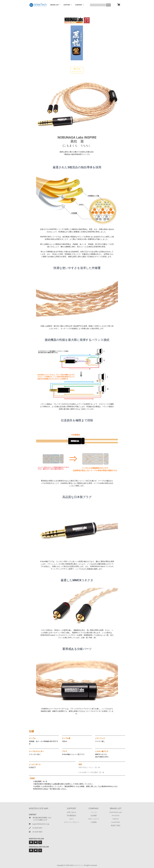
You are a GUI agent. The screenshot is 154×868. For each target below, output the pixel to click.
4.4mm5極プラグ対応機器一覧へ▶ (92, 772)
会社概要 (94, 815)
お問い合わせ (71, 812)
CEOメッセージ (93, 819)
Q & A (71, 819)
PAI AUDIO (116, 815)
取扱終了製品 (116, 825)
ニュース (94, 812)
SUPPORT (67, 5)
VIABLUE (116, 819)
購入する (77, 70)
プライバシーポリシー (71, 822)
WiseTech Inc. (79, 865)
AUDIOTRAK (116, 822)
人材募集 (94, 822)
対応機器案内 (71, 815)
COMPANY (79, 5)
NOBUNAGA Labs (116, 812)
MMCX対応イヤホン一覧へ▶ (89, 767)
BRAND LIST (55, 5)
